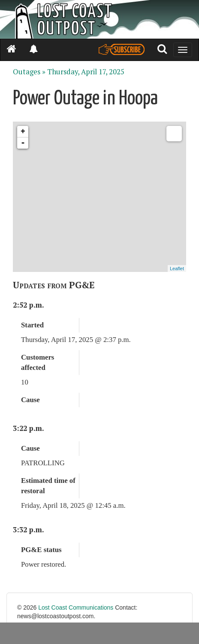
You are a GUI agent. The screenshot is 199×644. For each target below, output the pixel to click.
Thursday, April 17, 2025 (86, 72)
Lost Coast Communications (76, 607)
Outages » (29, 72)
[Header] (99, 19)
